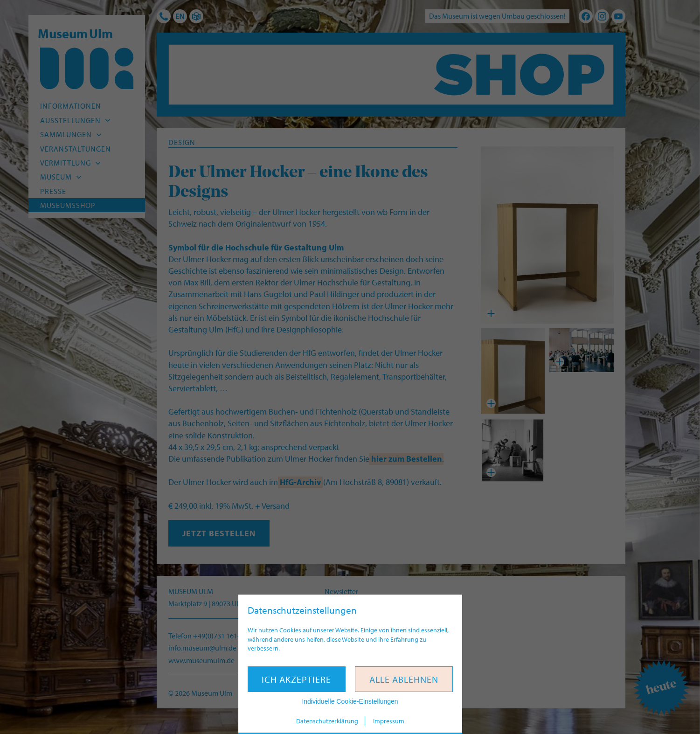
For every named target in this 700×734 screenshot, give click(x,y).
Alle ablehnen (404, 679)
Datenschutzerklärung (327, 721)
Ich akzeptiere (296, 679)
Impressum (389, 721)
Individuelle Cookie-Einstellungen (350, 701)
